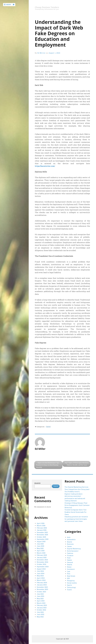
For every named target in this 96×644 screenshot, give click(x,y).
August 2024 (41, 569)
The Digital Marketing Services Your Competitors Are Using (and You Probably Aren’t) (77, 489)
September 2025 (43, 539)
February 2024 (42, 582)
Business (70, 544)
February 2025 (42, 555)
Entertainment (73, 551)
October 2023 (41, 591)
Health (70, 565)
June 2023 (40, 596)
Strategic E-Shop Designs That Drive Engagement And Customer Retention (77, 505)
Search (37, 483)
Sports (69, 585)
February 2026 (42, 528)
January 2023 (42, 607)
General (70, 562)
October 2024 (41, 564)
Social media (72, 583)
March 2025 (41, 553)
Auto (69, 537)
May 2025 (40, 548)
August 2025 (41, 542)
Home (69, 567)
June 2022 (40, 614)
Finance (70, 555)
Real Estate (71, 576)
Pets (69, 574)
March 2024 (41, 580)
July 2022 (40, 612)
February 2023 (42, 605)
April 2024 (41, 578)
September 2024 (43, 566)
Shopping (71, 580)
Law (69, 571)
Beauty (70, 542)
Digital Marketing (74, 549)
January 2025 (42, 557)
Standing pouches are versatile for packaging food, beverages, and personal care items (76, 519)
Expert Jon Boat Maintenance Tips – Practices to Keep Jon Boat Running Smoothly (48, 465)
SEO (68, 578)
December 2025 (42, 533)
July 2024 (40, 571)
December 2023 (42, 587)
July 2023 (40, 594)
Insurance (71, 569)
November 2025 (42, 535)
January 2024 (42, 585)
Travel (69, 589)
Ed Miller (41, 53)
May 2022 (40, 616)
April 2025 (41, 551)
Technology (71, 587)
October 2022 (41, 609)
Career (48, 427)
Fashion (70, 553)
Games (69, 560)
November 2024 (42, 562)
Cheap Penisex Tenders (47, 7)
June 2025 (40, 546)
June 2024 (41, 573)
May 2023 (40, 598)
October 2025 (41, 537)
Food (69, 558)
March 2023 (41, 603)
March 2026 (41, 526)
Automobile (71, 540)
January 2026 (42, 530)
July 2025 (40, 544)
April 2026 (41, 523)
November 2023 (42, 589)
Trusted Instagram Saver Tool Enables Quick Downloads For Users (76, 512)
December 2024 (42, 560)
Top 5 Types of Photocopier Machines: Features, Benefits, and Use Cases (77, 464)
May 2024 (40, 575)
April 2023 (41, 600)
